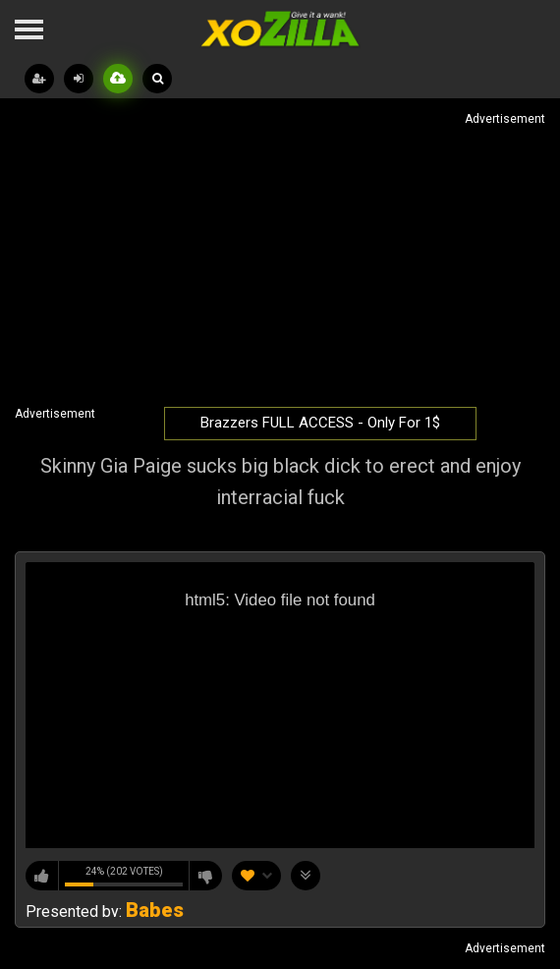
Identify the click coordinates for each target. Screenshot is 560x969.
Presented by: (105, 912)
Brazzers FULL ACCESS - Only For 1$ (320, 423)
